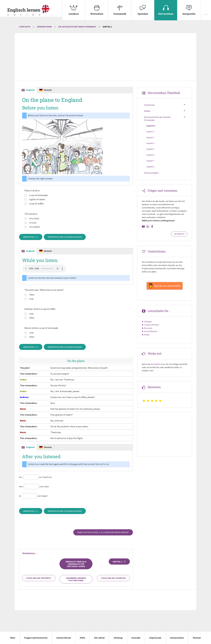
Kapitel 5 (150, 149)
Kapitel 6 (150, 155)
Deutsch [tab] (48, 90)
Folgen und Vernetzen (36, 638)
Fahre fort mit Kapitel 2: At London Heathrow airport (103, 532)
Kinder (147, 336)
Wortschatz (97, 8)
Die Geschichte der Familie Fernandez (77, 27)
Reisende (148, 330)
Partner (197, 638)
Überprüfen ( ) (31, 237)
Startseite (25, 27)
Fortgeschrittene (152, 326)
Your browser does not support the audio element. (44, 269)
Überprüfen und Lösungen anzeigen (65, 237)
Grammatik (120, 8)
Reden (147, 111)
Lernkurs (74, 8)
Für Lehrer (99, 638)
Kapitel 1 (151, 126)
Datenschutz (177, 638)
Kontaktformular (158, 366)
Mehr (152, 372)
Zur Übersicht (179, 234)
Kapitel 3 (150, 137)
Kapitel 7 (150, 161)
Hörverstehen (166, 8)
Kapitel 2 (119, 562)
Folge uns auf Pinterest (39, 578)
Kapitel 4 (150, 143)
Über (13, 638)
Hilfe (82, 638)
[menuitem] (74, 10)
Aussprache (189, 8)
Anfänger (148, 323)
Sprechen (143, 8)
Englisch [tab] (30, 90)
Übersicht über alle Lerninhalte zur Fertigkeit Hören (76, 564)
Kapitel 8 (150, 167)
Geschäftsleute (151, 333)
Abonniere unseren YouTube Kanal (76, 579)
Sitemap (118, 638)
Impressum (155, 638)
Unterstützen (64, 638)
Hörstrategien (151, 173)
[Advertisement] (105, 57)
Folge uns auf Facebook (113, 578)
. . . (206, 8)
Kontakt (136, 638)
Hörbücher (150, 105)
